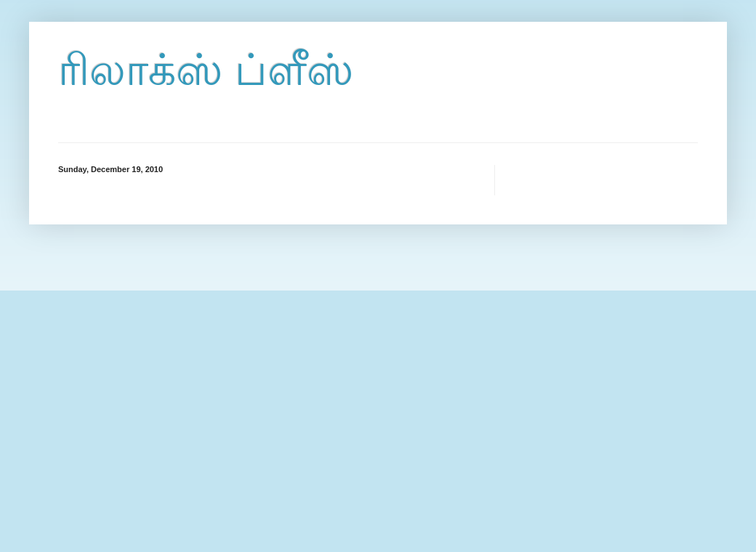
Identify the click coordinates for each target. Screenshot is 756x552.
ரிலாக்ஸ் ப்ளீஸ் (206, 70)
